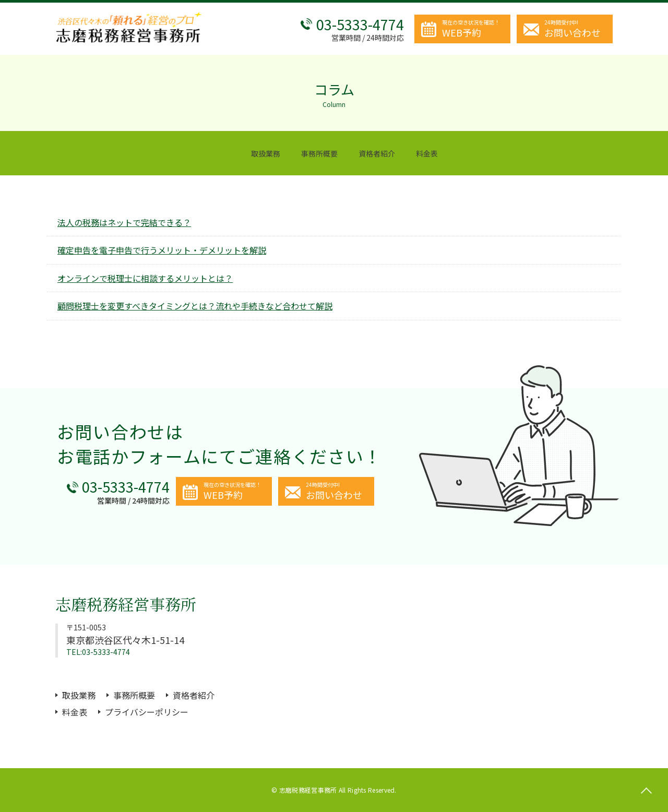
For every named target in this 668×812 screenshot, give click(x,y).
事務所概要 (319, 153)
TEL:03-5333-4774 (98, 652)
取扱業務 (266, 153)
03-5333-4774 (360, 24)
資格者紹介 (377, 153)
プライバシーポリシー (147, 712)
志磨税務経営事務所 (126, 604)
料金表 (427, 153)
